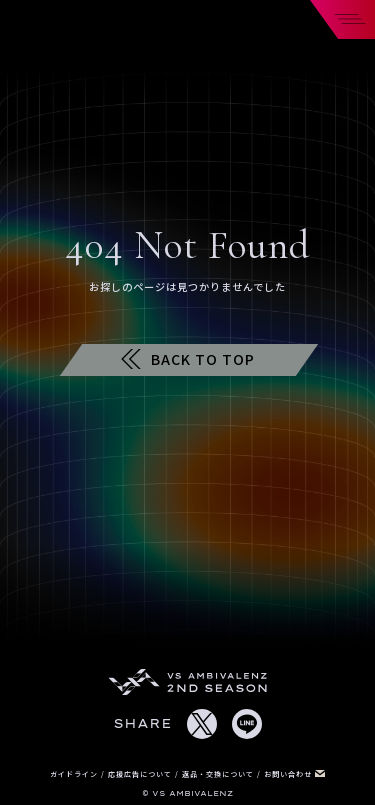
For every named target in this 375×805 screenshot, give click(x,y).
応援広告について (141, 774)
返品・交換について (219, 774)
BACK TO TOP (188, 359)
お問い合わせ (294, 774)
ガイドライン (75, 774)
